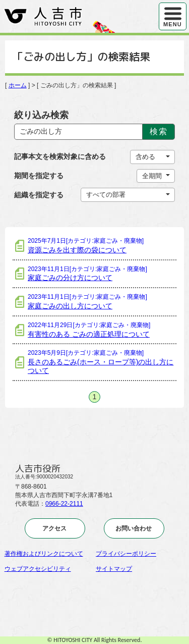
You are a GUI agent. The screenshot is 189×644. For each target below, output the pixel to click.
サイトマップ (114, 569)
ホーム (18, 85)
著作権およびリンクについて (44, 554)
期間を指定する (39, 176)
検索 (159, 131)
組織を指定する (39, 195)
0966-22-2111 (64, 504)
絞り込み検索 (41, 115)
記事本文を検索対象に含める (60, 156)
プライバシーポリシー (126, 554)
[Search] (79, 132)
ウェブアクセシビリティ (38, 569)
